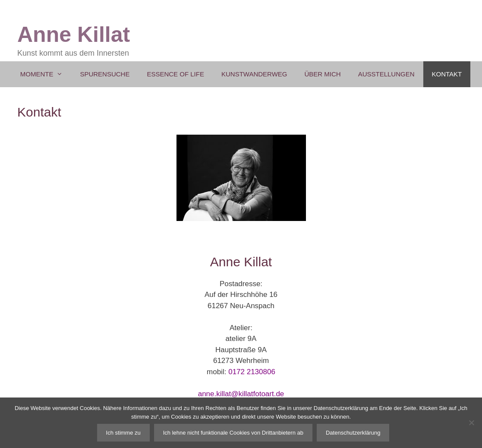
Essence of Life (175, 74)
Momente (46, 74)
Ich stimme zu (123, 433)
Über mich (322, 74)
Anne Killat (74, 35)
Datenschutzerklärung (353, 433)
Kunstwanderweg (254, 74)
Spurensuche (105, 74)
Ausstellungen (386, 74)
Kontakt (447, 74)
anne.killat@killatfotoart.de (241, 394)
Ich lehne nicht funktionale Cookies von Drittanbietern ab (233, 433)
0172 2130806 (252, 372)
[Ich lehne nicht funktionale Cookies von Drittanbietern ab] (471, 423)
